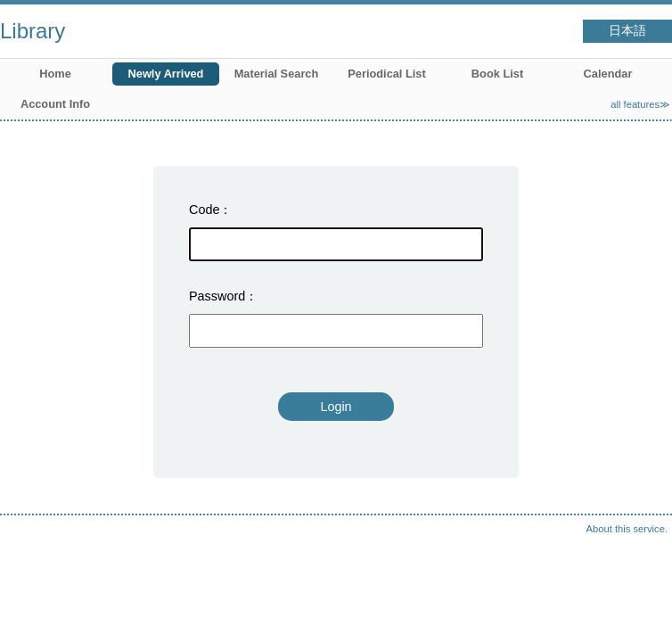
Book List (497, 74)
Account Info (55, 104)
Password (217, 296)
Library (33, 31)
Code (204, 210)
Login (336, 407)
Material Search (277, 74)
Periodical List (386, 74)
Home (55, 74)
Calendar (608, 74)
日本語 (627, 31)
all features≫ (640, 104)
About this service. (627, 529)
